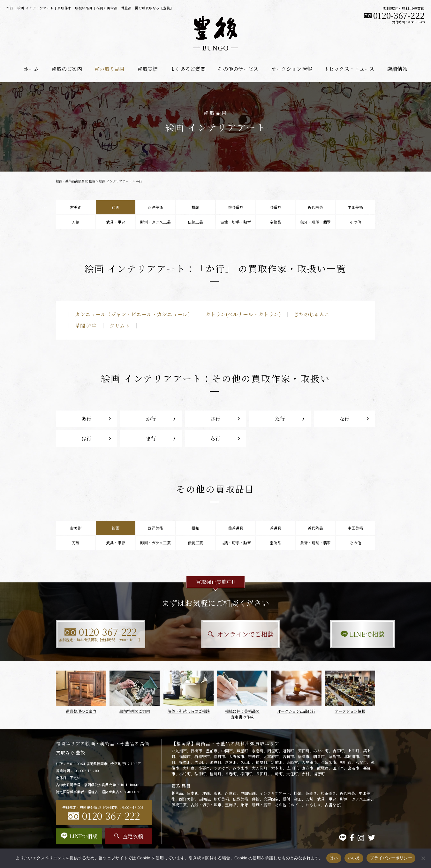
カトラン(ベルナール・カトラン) (243, 314)
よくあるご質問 (188, 69)
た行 (280, 419)
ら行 (215, 438)
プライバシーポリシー (391, 858)
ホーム (31, 69)
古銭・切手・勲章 (236, 222)
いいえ (354, 858)
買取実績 (147, 69)
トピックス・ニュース (349, 69)
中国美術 (355, 207)
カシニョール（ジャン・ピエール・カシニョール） (134, 314)
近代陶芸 (315, 207)
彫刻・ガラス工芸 (155, 222)
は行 (87, 438)
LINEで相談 (326, 634)
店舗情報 (397, 69)
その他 (355, 222)
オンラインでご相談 (216, 634)
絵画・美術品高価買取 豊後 (76, 181)
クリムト (120, 326)
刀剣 (76, 222)
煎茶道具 (236, 207)
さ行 (215, 419)
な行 (344, 419)
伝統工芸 (195, 222)
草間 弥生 (86, 326)
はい (334, 858)
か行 (151, 419)
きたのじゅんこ (312, 314)
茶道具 (276, 207)
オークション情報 (291, 69)
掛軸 (195, 207)
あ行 (87, 419)
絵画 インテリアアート (115, 181)
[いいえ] (423, 858)
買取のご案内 (67, 69)
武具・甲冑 (116, 222)
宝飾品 (276, 222)
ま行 (151, 438)
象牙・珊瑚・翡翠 (315, 222)
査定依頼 (129, 836)
